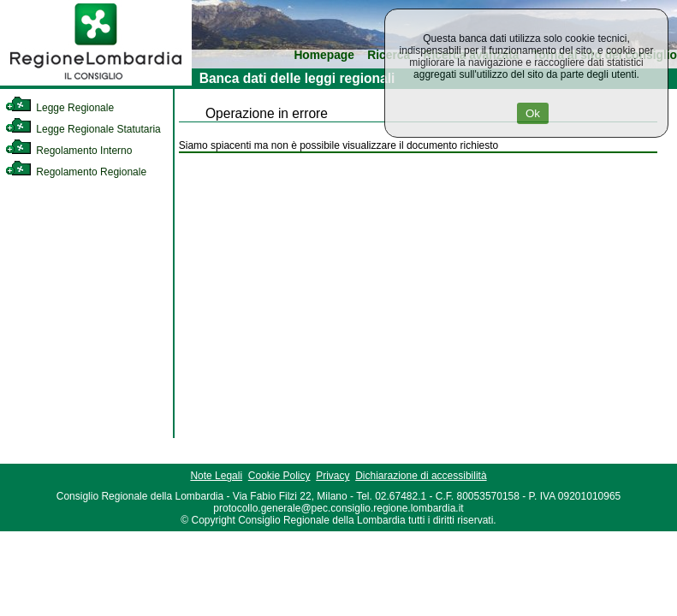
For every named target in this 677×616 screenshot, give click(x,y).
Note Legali (216, 476)
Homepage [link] (324, 55)
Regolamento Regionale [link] (76, 172)
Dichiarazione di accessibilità (421, 476)
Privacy (333, 476)
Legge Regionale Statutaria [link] (83, 129)
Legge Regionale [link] (59, 108)
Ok (533, 113)
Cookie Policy (279, 476)
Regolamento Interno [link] (68, 151)
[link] (96, 82)
